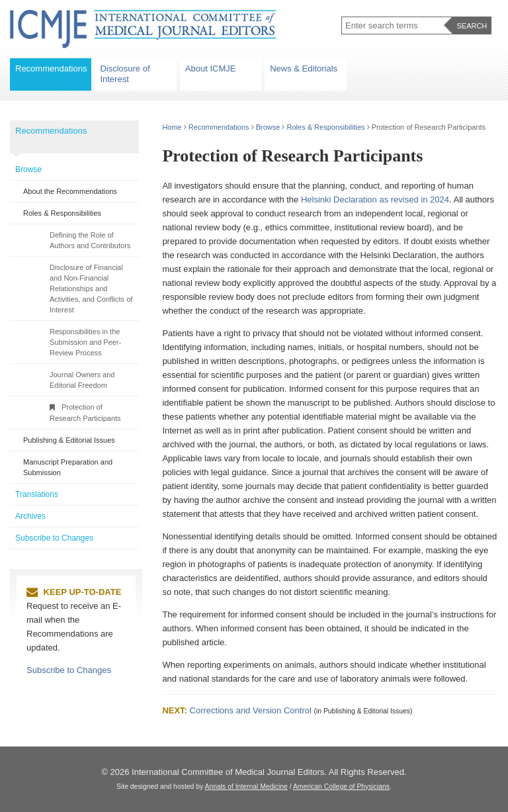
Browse (268, 127)
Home (172, 127)
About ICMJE (211, 68)
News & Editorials (304, 68)
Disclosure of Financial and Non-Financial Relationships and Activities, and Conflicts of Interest (91, 289)
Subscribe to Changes (54, 538)
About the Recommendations (70, 191)
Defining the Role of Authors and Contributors (90, 240)
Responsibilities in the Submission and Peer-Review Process (85, 342)
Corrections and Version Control (251, 710)
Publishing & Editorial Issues (69, 440)
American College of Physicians (341, 787)
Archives (30, 516)
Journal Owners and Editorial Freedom (82, 380)
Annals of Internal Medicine (246, 787)
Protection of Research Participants (85, 413)
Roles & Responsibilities (326, 127)
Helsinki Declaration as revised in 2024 (375, 200)
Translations (37, 494)
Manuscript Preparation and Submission (68, 467)
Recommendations (51, 68)
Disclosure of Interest (125, 74)
